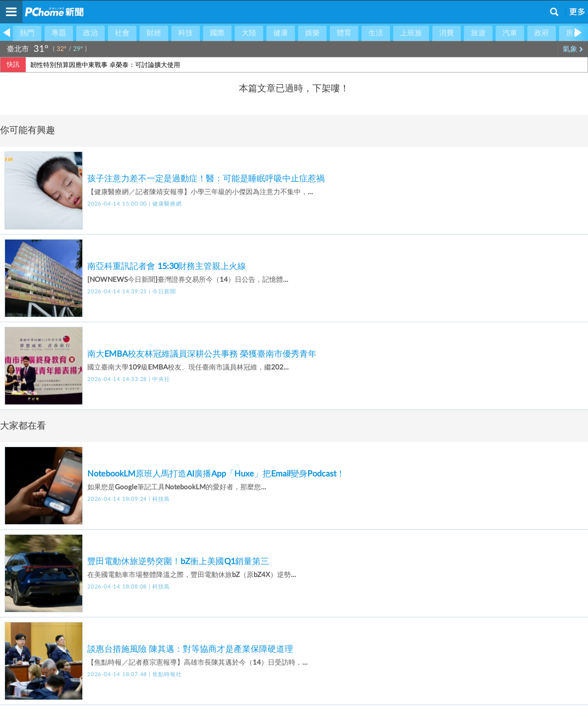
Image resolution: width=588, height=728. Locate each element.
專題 (59, 33)
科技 (186, 33)
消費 (447, 33)
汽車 (510, 33)
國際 (217, 33)
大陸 (249, 33)
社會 (122, 33)
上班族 (411, 33)
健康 (281, 33)
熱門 (27, 33)
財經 (154, 33)
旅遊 (478, 33)
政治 (90, 33)
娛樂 (312, 33)
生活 (376, 33)
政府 (542, 33)
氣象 (573, 49)
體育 (344, 33)
